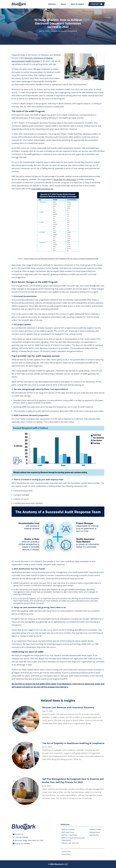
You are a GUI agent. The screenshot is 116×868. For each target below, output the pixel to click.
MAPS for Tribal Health (69, 835)
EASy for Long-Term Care (70, 843)
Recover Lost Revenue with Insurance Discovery (68, 707)
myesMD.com (94, 835)
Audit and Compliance (68, 31)
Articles (54, 31)
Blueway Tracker (95, 829)
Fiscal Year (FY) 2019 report (65, 179)
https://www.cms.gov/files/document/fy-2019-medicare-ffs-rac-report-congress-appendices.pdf (61, 259)
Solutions (52, 4)
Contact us (19, 834)
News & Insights (77, 4)
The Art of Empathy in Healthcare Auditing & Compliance (73, 743)
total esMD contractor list (42, 189)
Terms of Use (66, 851)
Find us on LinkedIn (22, 844)
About (63, 4)
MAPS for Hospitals (68, 829)
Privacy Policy (66, 854)
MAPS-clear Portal (68, 832)
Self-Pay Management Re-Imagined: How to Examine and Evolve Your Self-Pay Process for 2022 (73, 781)
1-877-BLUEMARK (22, 837)
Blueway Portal (95, 832)
